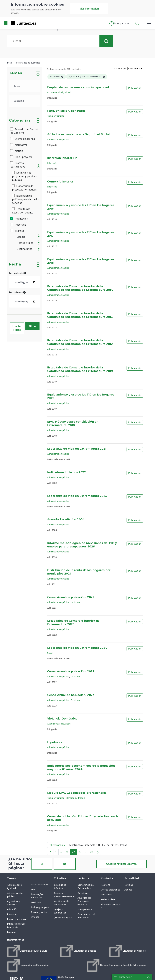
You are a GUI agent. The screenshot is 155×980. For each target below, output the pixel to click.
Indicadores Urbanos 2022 (67, 472)
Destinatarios (24, 249)
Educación (52, 163)
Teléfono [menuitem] (106, 885)
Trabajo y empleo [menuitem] (40, 907)
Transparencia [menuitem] (85, 909)
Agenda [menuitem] (128, 890)
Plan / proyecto (21, 157)
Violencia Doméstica (62, 719)
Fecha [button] (15, 264)
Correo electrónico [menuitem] (111, 890)
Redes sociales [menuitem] (108, 899)
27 (93, 853)
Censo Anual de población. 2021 (71, 597)
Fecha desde (17, 273)
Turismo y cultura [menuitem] (39, 912)
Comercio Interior (60, 182)
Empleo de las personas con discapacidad (78, 87)
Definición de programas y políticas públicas (24, 176)
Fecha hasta (17, 292)
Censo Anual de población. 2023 (71, 695)
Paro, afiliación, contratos (66, 111)
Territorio (75, 602)
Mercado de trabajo (76, 798)
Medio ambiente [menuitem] (39, 884)
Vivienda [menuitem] (35, 917)
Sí (42, 864)
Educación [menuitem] (12, 909)
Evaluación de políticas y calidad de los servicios (26, 199)
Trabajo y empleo (56, 116)
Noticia (17, 151)
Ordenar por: (121, 68)
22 (74, 853)
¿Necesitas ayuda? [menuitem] (63, 917)
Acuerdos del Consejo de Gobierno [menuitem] (84, 901)
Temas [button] (16, 73)
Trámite (17, 231)
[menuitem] (27, 951)
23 (81, 853)
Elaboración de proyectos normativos (24, 188)
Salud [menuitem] (33, 889)
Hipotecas (55, 742)
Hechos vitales (25, 243)
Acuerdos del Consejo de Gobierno (25, 131)
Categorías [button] (20, 120)
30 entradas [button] (58, 846)
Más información (89, 9)
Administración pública (58, 139)
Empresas (52, 187)
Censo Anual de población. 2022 (71, 672)
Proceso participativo (18, 165)
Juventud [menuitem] (12, 932)
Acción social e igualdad (59, 92)
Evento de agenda (23, 139)
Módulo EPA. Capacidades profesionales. (77, 793)
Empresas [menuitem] (12, 914)
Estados (21, 237)
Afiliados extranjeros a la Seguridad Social (78, 135)
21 (68, 853)
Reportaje (18, 225)
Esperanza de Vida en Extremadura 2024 (77, 648)
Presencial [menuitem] (106, 894)
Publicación (19, 219)
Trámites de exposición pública (23, 211)
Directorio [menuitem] (83, 893)
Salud (50, 653)
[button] (119, 23)
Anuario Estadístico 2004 (66, 520)
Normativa (19, 145)
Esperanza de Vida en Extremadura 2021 (77, 449)
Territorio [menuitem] (36, 902)
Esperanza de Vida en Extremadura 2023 (77, 496)
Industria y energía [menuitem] (17, 919)
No (65, 864)
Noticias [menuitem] (129, 885)
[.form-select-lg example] (25, 86)
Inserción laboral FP (62, 158)
